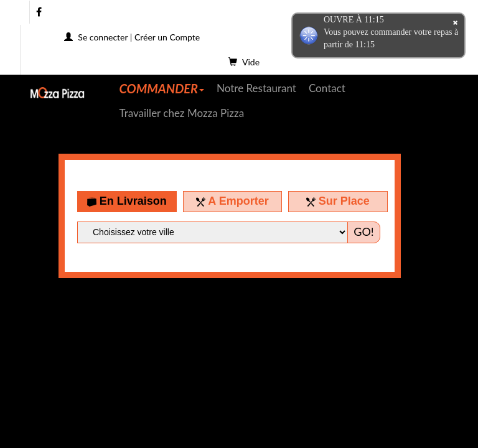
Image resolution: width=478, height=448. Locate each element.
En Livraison (127, 201)
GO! (363, 231)
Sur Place (338, 201)
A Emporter (232, 201)
